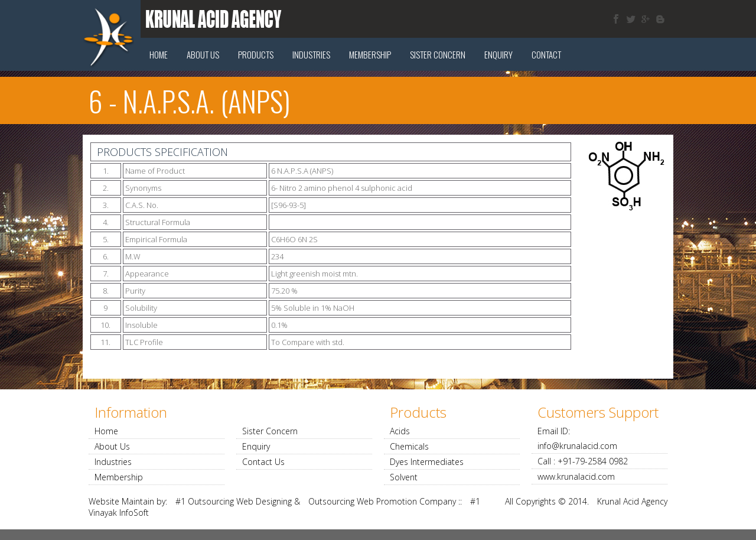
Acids (400, 431)
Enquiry (498, 54)
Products (256, 54)
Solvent (404, 477)
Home (159, 54)
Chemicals (409, 446)
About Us (203, 54)
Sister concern (438, 54)
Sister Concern (270, 431)
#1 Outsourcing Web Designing (234, 501)
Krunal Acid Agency (632, 501)
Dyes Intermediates (427, 462)
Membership (370, 54)
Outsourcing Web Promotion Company (382, 501)
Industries (311, 54)
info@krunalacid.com (577, 446)
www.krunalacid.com (576, 476)
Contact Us (263, 462)
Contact (546, 54)
